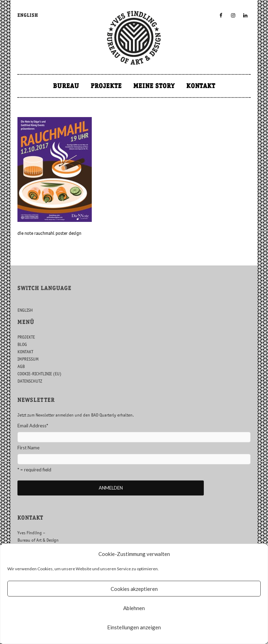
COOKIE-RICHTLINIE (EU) (39, 374)
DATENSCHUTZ (30, 381)
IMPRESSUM (28, 359)
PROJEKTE (106, 86)
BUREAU (66, 86)
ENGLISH (28, 15)
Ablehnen (134, 608)
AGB (21, 366)
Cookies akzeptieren (134, 589)
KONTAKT (201, 86)
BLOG (22, 344)
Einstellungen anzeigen (134, 627)
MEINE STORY (154, 86)
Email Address (33, 426)
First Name (28, 448)
